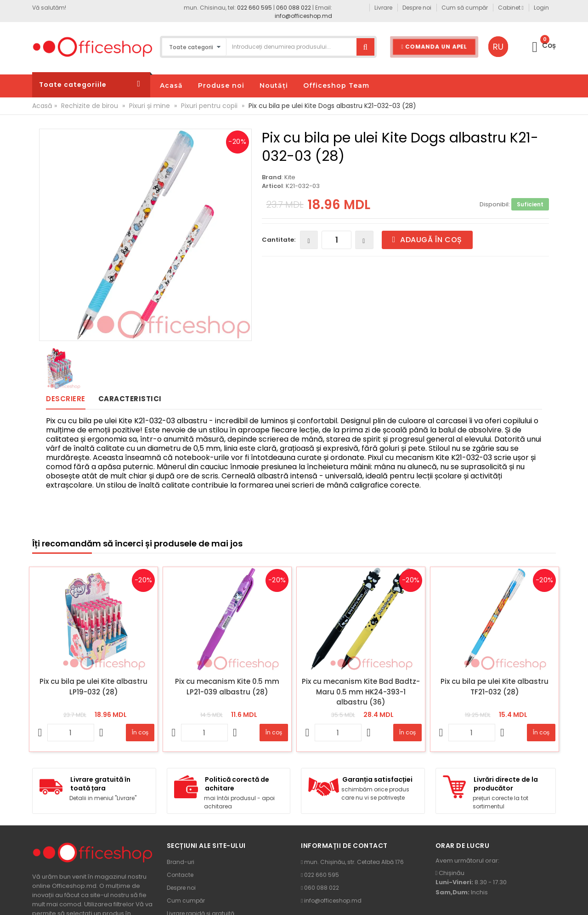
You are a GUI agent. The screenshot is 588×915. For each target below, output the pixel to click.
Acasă (42, 106)
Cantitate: (279, 240)
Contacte (180, 875)
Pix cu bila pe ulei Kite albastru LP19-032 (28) (93, 687)
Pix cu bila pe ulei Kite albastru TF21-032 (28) (495, 687)
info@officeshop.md (303, 16)
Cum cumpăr (186, 901)
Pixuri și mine (150, 106)
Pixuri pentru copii (209, 106)
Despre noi (181, 888)
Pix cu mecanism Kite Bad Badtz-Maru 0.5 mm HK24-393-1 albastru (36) (361, 692)
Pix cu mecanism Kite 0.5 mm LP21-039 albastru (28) (227, 687)
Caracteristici (130, 399)
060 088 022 (294, 8)
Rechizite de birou (90, 106)
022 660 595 (254, 8)
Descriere (66, 399)
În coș (140, 732)
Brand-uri (181, 862)
